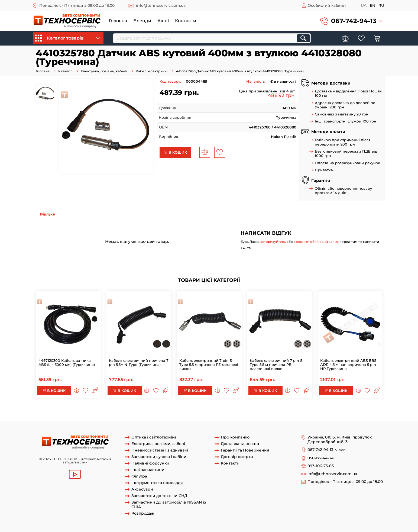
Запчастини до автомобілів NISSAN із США (169, 505)
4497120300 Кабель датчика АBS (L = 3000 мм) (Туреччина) (67, 362)
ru (381, 5)
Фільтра (139, 476)
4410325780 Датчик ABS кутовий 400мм (69, 416)
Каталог (65, 71)
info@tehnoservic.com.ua (161, 5)
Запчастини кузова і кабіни (159, 457)
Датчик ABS (260, 416)
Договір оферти (237, 457)
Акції (163, 21)
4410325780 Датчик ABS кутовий (137, 416)
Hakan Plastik (284, 137)
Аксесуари (142, 489)
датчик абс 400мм (289, 416)
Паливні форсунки (150, 463)
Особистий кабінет (327, 5)
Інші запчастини (148, 470)
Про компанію (235, 437)
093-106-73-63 (321, 466)
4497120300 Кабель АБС (297, 411)
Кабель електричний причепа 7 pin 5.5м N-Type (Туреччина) (139, 362)
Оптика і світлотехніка (154, 437)
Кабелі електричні (152, 71)
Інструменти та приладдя (157, 483)
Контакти (186, 21)
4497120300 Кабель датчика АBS (104, 411)
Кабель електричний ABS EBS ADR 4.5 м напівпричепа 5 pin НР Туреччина (348, 365)
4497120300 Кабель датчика (248, 411)
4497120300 (62, 411)
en (372, 5)
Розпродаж (143, 513)
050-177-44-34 (320, 458)
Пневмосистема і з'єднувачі (160, 450)
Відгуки (48, 214)
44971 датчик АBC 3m (340, 411)
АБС (46, 411)
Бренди (142, 21)
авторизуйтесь (273, 242)
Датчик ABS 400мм (230, 416)
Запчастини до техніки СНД (159, 496)
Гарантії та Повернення (245, 450)
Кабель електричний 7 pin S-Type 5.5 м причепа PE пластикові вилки (277, 365)
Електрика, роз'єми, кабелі (104, 71)
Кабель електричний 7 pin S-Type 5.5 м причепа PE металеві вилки (209, 365)
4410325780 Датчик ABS (190, 416)
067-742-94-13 (354, 21)
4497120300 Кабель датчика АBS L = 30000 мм (178, 411)
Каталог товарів (68, 38)
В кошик (175, 152)
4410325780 (372, 411)
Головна (118, 21)
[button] (351, 21)
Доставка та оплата (240, 444)
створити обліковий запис (316, 242)
